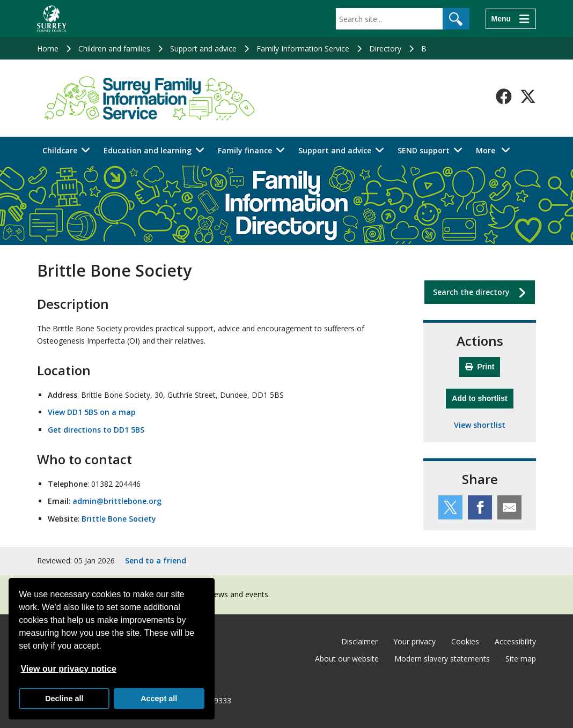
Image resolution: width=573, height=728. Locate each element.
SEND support (424, 150)
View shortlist (480, 425)
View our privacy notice (68, 669)
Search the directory (471, 292)
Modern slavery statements (442, 659)
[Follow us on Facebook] (504, 96)
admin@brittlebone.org (117, 501)
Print (480, 367)
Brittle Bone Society (119, 519)
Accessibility (515, 641)
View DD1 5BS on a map (92, 412)
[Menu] (511, 19)
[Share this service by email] (509, 507)
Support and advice (203, 49)
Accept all (159, 699)
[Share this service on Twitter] (450, 507)
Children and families (114, 49)
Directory (385, 49)
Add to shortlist (482, 397)
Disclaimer (359, 641)
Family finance (245, 150)
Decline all (64, 699)
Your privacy (414, 641)
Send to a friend (156, 560)
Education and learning (148, 150)
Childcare (60, 150)
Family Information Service (303, 49)
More (496, 150)
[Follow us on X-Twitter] (528, 96)
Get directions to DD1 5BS (96, 430)
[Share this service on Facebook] (480, 507)
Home (48, 49)
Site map (521, 659)
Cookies (465, 641)
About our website (347, 659)
